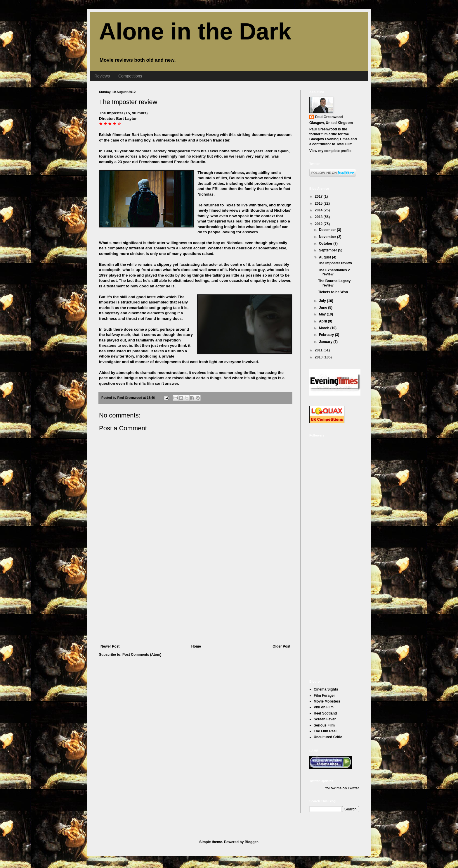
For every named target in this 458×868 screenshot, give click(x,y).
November (328, 237)
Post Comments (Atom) (142, 655)
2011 (319, 350)
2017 (319, 196)
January (326, 342)
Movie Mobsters (327, 701)
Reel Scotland (325, 713)
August (326, 257)
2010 (319, 357)
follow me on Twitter (342, 788)
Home (196, 646)
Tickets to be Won (333, 292)
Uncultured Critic (328, 737)
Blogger (251, 842)
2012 (319, 224)
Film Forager (324, 696)
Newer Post (110, 646)
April (323, 321)
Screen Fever (325, 719)
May (323, 314)
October (326, 244)
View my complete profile (330, 151)
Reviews (102, 76)
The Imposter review (128, 102)
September (328, 250)
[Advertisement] (195, 600)
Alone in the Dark (195, 31)
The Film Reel (325, 731)
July (323, 301)
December (328, 230)
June (323, 308)
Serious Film (324, 725)
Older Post (281, 646)
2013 (319, 217)
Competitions (130, 76)
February (327, 335)
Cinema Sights (326, 689)
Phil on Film (324, 707)
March (325, 328)
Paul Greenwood (329, 117)
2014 (319, 210)
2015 (319, 203)
